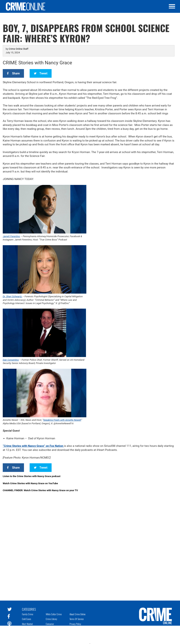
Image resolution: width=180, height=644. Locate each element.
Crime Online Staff (19, 49)
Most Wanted (27, 624)
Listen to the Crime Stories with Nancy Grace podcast (32, 476)
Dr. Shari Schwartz (13, 296)
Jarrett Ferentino (11, 236)
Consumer (50, 624)
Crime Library (51, 619)
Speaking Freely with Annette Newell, (62, 420)
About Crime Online (77, 614)
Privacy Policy (75, 624)
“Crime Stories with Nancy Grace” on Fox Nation (33, 446)
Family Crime (28, 614)
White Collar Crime (54, 614)
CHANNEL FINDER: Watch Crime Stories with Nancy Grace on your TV (40, 490)
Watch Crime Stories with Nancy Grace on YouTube (30, 483)
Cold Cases (27, 619)
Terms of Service (77, 619)
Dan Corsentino (11, 360)
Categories (29, 609)
